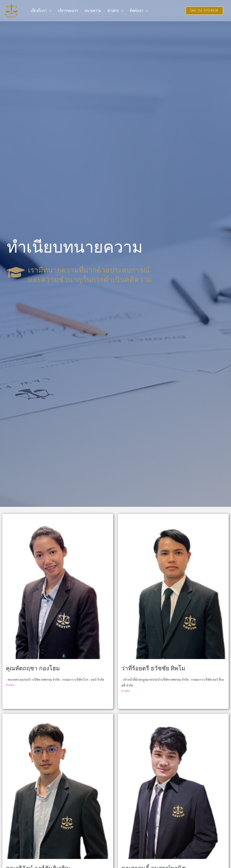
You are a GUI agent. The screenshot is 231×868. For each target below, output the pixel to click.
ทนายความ (88, 11)
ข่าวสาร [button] (107, 11)
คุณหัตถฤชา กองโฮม (33, 668)
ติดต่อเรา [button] (128, 11)
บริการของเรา (65, 11)
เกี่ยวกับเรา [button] (38, 11)
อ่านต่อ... (11, 685)
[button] (203, 11)
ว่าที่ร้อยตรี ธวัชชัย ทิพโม (153, 668)
